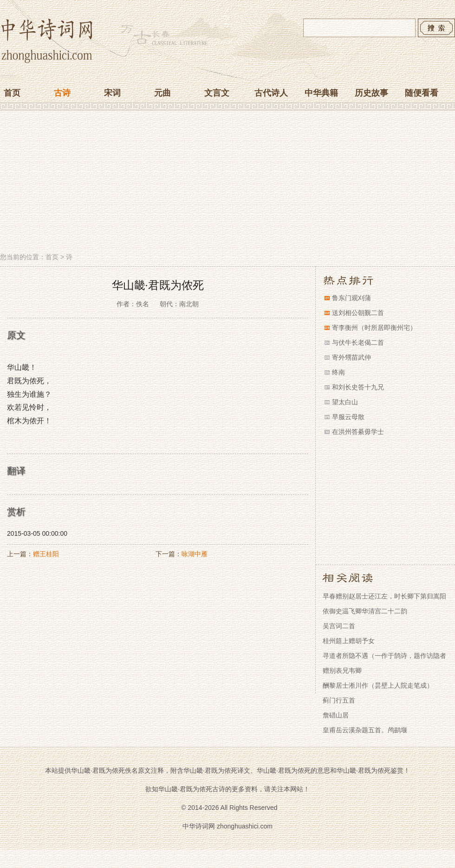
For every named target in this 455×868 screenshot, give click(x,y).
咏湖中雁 (195, 554)
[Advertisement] (227, 183)
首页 (12, 93)
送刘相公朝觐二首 (358, 313)
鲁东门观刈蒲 (351, 298)
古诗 (62, 93)
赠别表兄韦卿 (342, 671)
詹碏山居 (336, 715)
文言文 (217, 93)
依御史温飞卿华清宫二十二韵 (365, 611)
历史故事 (371, 93)
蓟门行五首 (339, 700)
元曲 (162, 93)
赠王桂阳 (46, 554)
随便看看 (422, 93)
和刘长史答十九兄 (358, 387)
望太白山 (345, 402)
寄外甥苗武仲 (351, 357)
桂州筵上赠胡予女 (349, 641)
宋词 (112, 93)
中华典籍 (321, 93)
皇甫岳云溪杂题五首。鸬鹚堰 (365, 730)
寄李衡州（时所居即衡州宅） (374, 328)
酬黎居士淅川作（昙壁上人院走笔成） (378, 685)
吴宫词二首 (339, 626)
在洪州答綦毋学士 (358, 432)
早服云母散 (348, 417)
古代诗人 (271, 93)
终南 (338, 372)
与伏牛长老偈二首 (358, 342)
